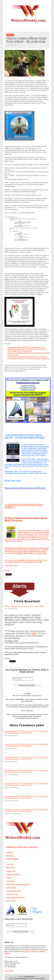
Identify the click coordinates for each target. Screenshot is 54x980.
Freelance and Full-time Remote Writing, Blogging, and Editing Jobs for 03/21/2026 (26, 784)
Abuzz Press (36, 952)
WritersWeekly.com (29, 977)
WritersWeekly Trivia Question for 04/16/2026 (24, 606)
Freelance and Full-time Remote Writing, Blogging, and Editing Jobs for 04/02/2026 (26, 758)
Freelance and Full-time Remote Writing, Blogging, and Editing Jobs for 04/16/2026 (26, 732)
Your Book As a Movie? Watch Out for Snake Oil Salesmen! (26, 347)
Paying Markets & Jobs (14, 891)
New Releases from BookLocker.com (18, 884)
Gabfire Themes (40, 979)
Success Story (11, 901)
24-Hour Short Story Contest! (15, 898)
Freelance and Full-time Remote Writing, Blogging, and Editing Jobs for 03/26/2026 (26, 771)
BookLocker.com (26, 952)
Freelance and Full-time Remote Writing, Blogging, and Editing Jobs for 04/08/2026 (26, 745)
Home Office (10, 881)
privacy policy (9, 971)
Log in (11, 979)
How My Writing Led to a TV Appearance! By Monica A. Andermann (28, 359)
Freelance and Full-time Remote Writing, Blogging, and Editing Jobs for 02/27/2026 (26, 810)
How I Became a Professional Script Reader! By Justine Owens (27, 357)
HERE (34, 633)
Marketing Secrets (12, 894)
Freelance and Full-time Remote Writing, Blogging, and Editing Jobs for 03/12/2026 (26, 797)
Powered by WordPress (20, 979)
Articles (10, 35)
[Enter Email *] (23, 679)
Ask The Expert (11, 888)
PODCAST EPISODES (13, 875)
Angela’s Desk (11, 871)
